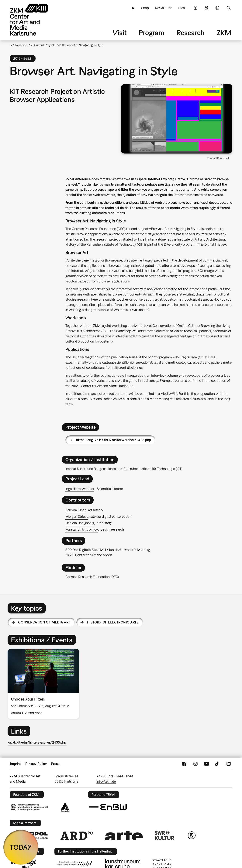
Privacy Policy (36, 764)
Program (152, 33)
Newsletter (163, 8)
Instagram (195, 764)
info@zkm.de (106, 781)
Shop (145, 8)
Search (229, 8)
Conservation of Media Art (44, 622)
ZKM (224, 33)
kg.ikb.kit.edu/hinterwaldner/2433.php (37, 742)
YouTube (206, 764)
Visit (120, 33)
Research (191, 33)
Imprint (16, 764)
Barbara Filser (76, 510)
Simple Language (195, 8)
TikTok (217, 764)
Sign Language (206, 8)
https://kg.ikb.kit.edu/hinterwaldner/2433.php (114, 440)
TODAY (21, 847)
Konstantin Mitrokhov (82, 529)
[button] (177, 119)
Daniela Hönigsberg (80, 523)
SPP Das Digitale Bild (81, 550)
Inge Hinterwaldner (80, 489)
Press (182, 8)
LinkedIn (229, 764)
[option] (45, 684)
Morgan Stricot (77, 517)
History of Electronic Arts (113, 622)
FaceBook (184, 764)
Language (217, 8)
